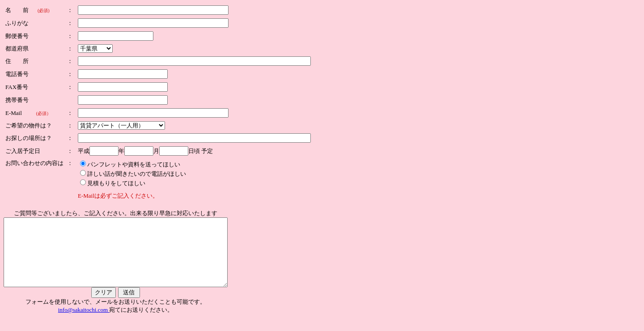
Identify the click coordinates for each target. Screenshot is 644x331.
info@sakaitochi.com (97, 323)
